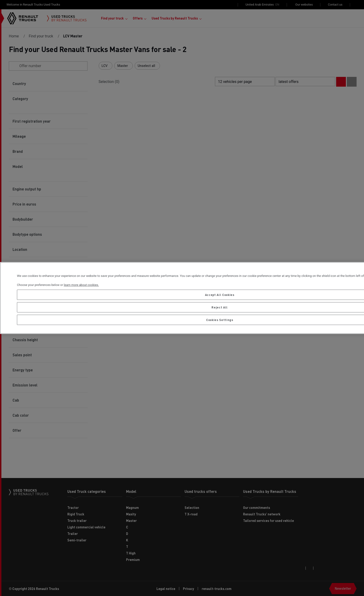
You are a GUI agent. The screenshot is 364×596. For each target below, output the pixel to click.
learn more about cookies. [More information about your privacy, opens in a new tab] (81, 285)
